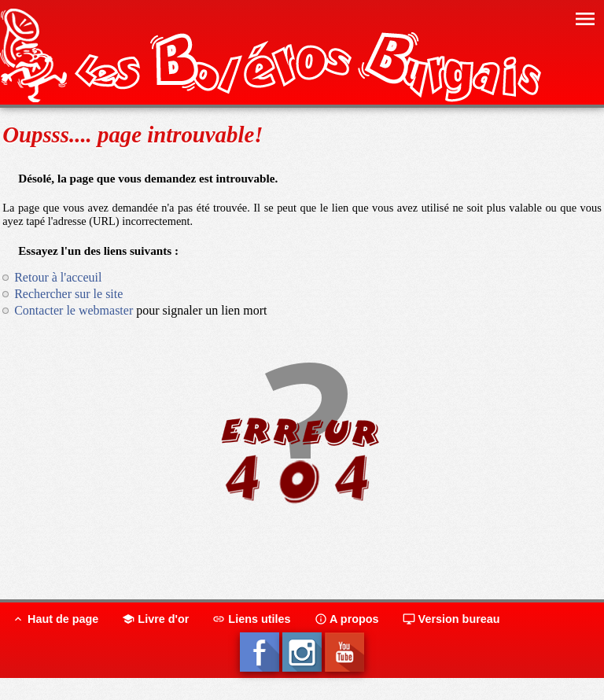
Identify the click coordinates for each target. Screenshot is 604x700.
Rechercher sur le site (68, 294)
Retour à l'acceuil (58, 277)
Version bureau (451, 619)
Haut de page (55, 619)
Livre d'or (155, 619)
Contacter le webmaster (74, 310)
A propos (347, 619)
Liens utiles (251, 619)
